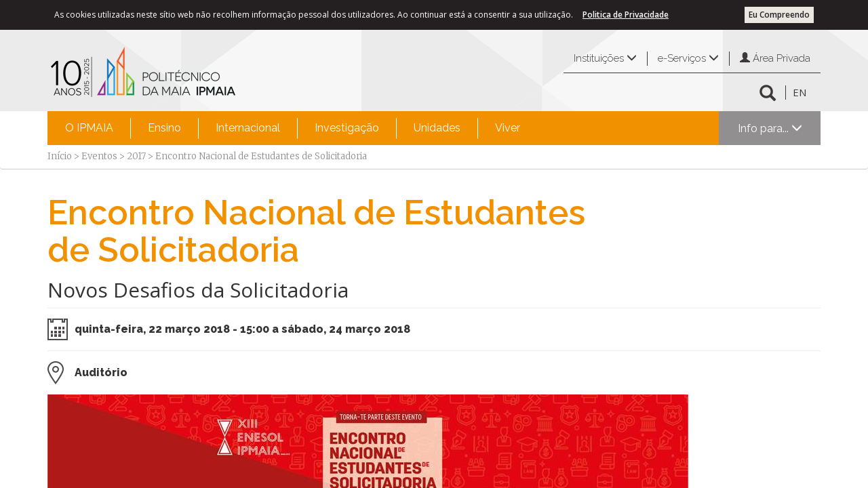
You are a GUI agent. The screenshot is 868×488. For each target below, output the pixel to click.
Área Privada (775, 58)
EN (800, 92)
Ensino (164, 128)
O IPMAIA (89, 128)
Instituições (605, 58)
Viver (508, 128)
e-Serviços (688, 58)
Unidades (437, 128)
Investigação (347, 128)
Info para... (770, 128)
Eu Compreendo (779, 15)
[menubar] (293, 128)
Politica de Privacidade (626, 15)
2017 (136, 156)
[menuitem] (89, 128)
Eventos (99, 156)
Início (60, 156)
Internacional (248, 128)
